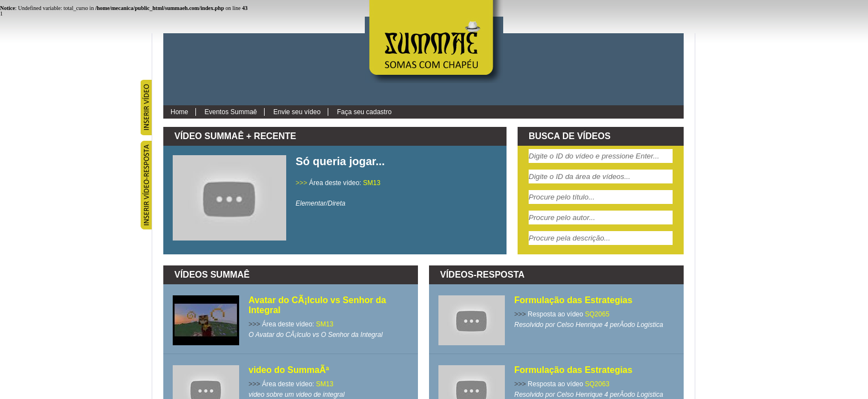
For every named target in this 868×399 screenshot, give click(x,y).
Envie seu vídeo (297, 112)
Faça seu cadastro (365, 112)
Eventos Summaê (231, 112)
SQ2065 (597, 314)
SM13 (372, 183)
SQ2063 (597, 384)
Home (179, 112)
